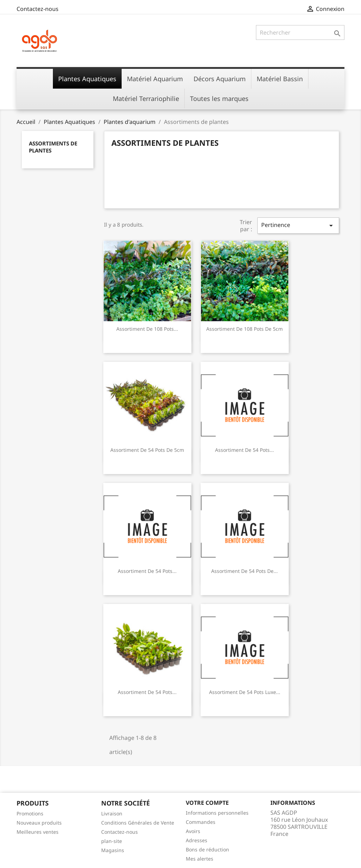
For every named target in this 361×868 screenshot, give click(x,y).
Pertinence (298, 225)
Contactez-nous (38, 9)
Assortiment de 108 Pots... (147, 329)
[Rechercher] (300, 32)
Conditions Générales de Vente (138, 823)
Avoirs (193, 831)
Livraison (112, 813)
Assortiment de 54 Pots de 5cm (147, 450)
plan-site (112, 841)
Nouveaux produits (39, 823)
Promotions (30, 813)
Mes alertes (200, 859)
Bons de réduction (207, 849)
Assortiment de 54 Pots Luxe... (245, 692)
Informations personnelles (217, 813)
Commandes (201, 822)
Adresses (197, 840)
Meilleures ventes (38, 832)
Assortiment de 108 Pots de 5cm (244, 329)
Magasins (113, 850)
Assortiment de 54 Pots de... (244, 571)
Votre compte (207, 803)
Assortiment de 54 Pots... (244, 450)
